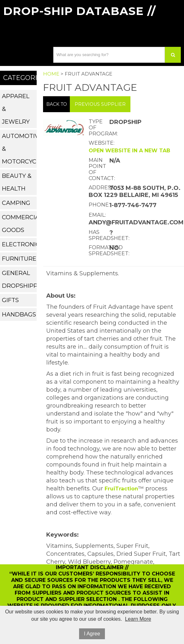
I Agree (92, 634)
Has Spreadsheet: (98, 235)
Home (51, 74)
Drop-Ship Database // (80, 11)
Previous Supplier (100, 104)
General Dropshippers (19, 279)
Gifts (10, 300)
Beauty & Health (17, 182)
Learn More (138, 619)
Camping (16, 203)
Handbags (19, 315)
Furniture (19, 259)
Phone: (98, 205)
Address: (98, 188)
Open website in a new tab (129, 151)
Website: (98, 143)
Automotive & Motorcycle (19, 149)
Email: (97, 215)
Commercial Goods (19, 224)
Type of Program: (98, 128)
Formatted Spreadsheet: (98, 250)
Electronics (19, 244)
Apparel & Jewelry (16, 109)
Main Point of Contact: (98, 169)
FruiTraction (121, 489)
